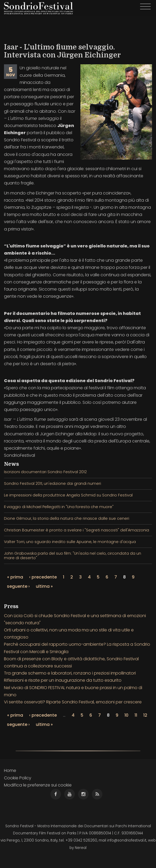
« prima (15, 577)
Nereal (81, 848)
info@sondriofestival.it (127, 840)
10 (126, 715)
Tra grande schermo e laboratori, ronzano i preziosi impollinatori (70, 673)
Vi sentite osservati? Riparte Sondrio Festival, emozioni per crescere (73, 702)
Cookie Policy (18, 778)
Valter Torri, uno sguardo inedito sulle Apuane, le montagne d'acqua (70, 542)
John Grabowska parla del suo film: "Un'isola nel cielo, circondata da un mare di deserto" (73, 556)
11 (136, 715)
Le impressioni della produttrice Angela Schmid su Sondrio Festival (68, 495)
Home (10, 770)
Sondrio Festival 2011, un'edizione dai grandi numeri (53, 483)
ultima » (44, 586)
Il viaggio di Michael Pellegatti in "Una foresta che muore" (59, 507)
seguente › (18, 586)
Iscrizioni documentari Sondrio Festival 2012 (45, 472)
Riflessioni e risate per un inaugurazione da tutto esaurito (63, 680)
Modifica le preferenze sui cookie (38, 785)
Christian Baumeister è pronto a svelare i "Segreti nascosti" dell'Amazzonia (77, 530)
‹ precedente (43, 577)
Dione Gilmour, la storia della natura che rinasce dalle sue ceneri (67, 518)
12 (145, 715)
